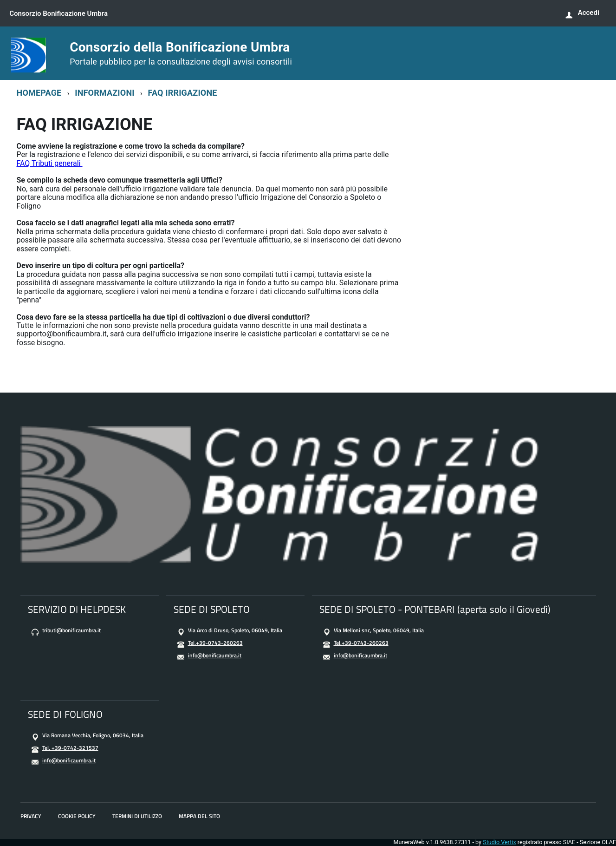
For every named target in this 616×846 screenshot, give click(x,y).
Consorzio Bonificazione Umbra (60, 13)
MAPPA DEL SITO (199, 816)
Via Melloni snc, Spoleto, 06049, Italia (379, 630)
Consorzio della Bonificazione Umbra (181, 54)
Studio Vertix (499, 842)
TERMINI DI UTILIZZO (137, 816)
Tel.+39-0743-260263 (215, 643)
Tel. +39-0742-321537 (70, 748)
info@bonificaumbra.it (215, 655)
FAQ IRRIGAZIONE (182, 93)
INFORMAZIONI (105, 93)
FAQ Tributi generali (50, 163)
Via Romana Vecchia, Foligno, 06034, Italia (93, 735)
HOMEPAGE (39, 93)
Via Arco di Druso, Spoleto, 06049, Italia (235, 630)
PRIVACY (31, 816)
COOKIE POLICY (77, 816)
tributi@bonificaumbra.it (71, 630)
